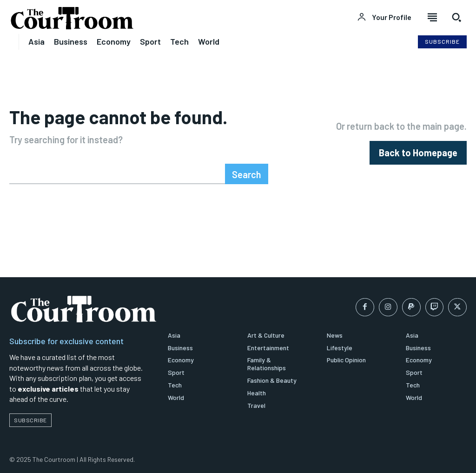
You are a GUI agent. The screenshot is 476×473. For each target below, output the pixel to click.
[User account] (384, 17)
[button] (456, 17)
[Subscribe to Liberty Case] (442, 42)
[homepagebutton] (418, 153)
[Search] (247, 174)
